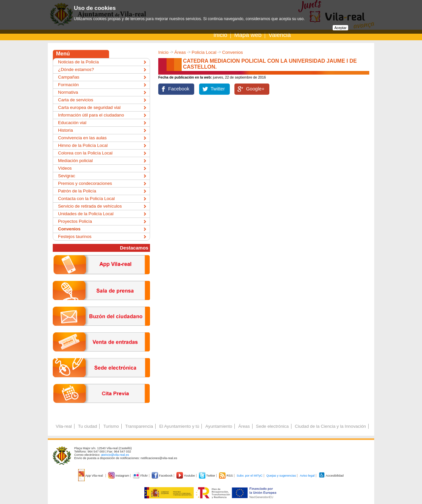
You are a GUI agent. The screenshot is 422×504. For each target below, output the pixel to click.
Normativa (68, 92)
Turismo (111, 426)
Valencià (280, 35)
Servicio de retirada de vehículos (90, 206)
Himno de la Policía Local (83, 145)
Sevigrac (67, 176)
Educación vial (72, 123)
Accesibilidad (331, 476)
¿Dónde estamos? (76, 69)
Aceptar (340, 28)
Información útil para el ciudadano (91, 115)
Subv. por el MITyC (250, 476)
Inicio (220, 35)
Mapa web (248, 35)
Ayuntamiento (219, 426)
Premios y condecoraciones (85, 183)
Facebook (179, 89)
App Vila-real (91, 476)
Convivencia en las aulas (82, 138)
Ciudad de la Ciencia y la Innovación (330, 426)
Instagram (119, 476)
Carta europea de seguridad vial (89, 107)
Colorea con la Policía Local (85, 153)
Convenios (233, 52)
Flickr (141, 476)
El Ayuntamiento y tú (179, 426)
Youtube (186, 476)
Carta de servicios (76, 100)
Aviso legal (307, 476)
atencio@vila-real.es (115, 455)
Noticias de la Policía (78, 62)
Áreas (180, 52)
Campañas (69, 77)
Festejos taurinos (75, 236)
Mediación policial (75, 161)
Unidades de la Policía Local (86, 214)
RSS (226, 476)
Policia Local (204, 52)
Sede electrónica (272, 426)
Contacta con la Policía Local (86, 199)
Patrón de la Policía (77, 191)
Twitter (218, 89)
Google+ (255, 89)
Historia (65, 130)
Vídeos (65, 168)
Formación (68, 85)
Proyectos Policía (75, 221)
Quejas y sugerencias (281, 476)
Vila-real (64, 426)
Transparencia (139, 426)
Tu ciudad (87, 426)
